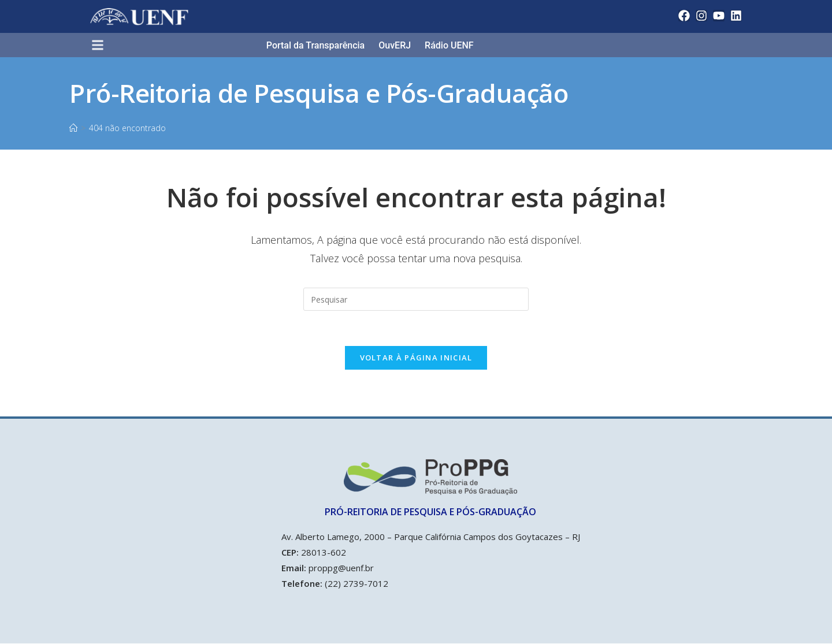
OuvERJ (395, 45)
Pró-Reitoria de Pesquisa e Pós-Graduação (319, 93)
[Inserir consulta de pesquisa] (416, 299)
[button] (103, 46)
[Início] (73, 128)
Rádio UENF (449, 45)
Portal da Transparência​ (315, 45)
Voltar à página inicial (416, 358)
